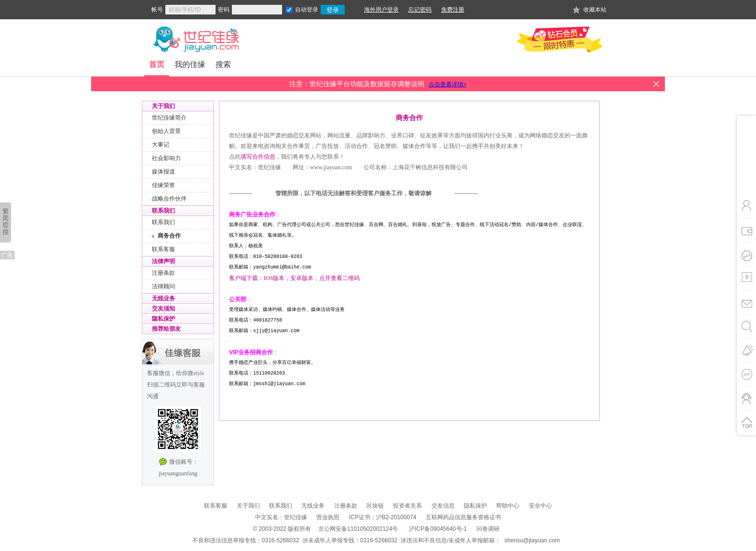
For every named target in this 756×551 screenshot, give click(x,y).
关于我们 (248, 506)
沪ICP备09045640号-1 (438, 529)
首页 (157, 64)
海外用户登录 (381, 10)
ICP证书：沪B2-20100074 (383, 517)
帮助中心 (508, 506)
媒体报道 (163, 172)
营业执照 (328, 517)
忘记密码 (420, 10)
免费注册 (453, 10)
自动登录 (307, 10)
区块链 (375, 506)
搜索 (223, 64)
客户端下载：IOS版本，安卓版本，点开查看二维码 (294, 278)
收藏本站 (595, 10)
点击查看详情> (448, 84)
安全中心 (540, 506)
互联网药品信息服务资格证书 (463, 517)
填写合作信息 (258, 157)
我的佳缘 (190, 64)
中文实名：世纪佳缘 (281, 517)
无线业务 (313, 506)
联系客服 (216, 506)
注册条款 (346, 506)
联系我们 (281, 506)
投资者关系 (407, 506)
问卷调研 (488, 529)
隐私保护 (475, 506)
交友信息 (443, 506)
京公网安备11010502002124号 (358, 529)
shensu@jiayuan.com (532, 540)
